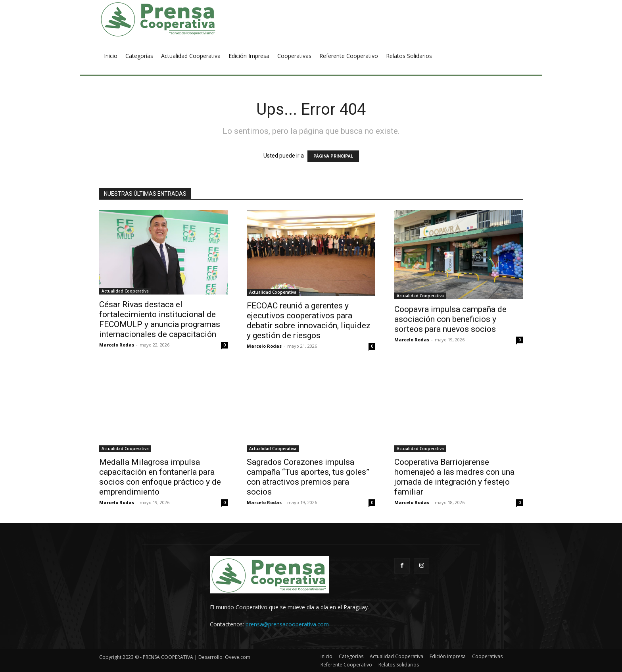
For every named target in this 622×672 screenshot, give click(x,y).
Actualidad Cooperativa (125, 291)
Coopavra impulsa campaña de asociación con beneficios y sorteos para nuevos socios (450, 319)
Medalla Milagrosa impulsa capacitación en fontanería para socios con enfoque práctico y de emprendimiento (160, 477)
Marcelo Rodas (117, 345)
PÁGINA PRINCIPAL (333, 156)
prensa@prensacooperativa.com (287, 624)
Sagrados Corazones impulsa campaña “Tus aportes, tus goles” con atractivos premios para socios (308, 477)
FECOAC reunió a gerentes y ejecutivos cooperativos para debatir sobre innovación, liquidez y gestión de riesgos (309, 321)
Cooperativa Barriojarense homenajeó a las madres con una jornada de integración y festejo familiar (454, 477)
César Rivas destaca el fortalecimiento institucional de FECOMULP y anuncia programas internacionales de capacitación (160, 319)
